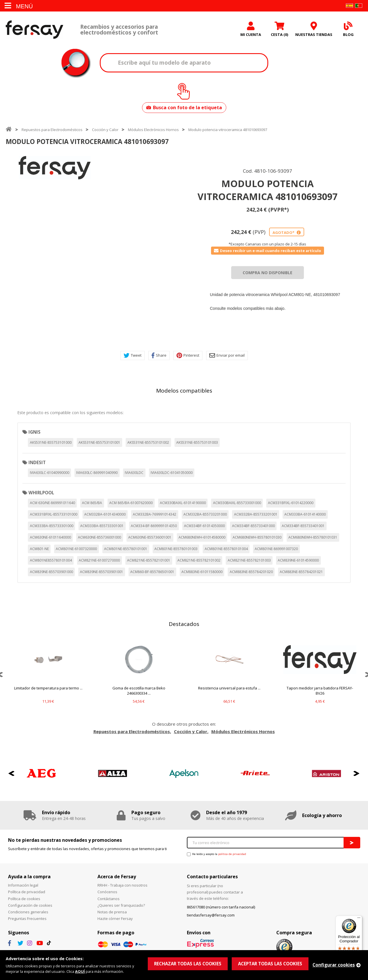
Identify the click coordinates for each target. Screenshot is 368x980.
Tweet (133, 356)
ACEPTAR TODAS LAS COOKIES (270, 964)
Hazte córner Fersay (115, 918)
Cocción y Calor (105, 130)
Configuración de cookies (30, 905)
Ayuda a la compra (29, 877)
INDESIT (37, 462)
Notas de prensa (112, 912)
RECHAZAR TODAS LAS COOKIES (188, 964)
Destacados (184, 624)
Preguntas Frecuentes (27, 918)
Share (159, 356)
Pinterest (188, 356)
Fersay (34, 29)
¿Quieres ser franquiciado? (121, 905)
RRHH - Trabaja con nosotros (122, 885)
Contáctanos (109, 899)
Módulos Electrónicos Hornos (153, 130)
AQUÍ (80, 971)
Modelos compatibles (184, 391)
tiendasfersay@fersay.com (211, 915)
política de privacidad (232, 854)
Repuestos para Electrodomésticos (52, 130)
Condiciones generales (28, 912)
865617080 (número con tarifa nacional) (221, 907)
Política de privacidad (27, 892)
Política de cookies (24, 899)
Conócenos (107, 892)
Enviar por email (227, 356)
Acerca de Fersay (117, 877)
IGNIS (34, 432)
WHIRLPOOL (41, 493)
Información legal (23, 885)
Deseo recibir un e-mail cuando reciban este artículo (268, 251)
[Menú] (359, 919)
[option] (55, 168)
